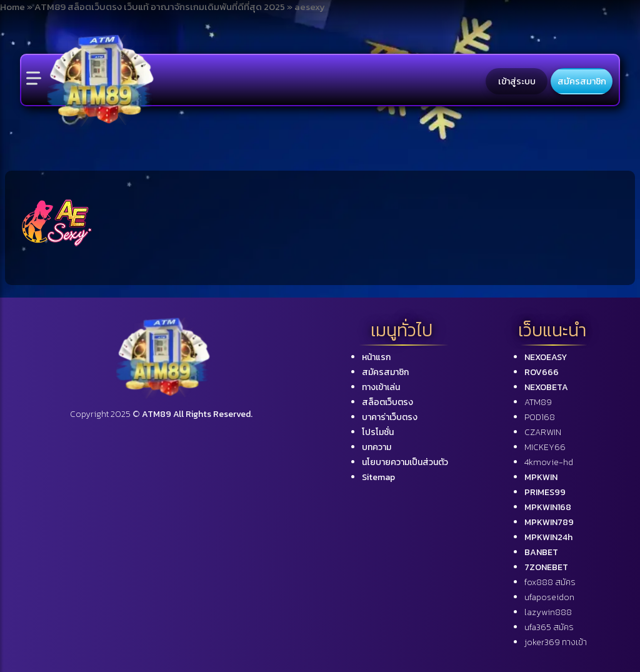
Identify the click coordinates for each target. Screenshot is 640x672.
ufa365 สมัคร (549, 627)
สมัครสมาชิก (582, 81)
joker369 (556, 642)
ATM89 (538, 402)
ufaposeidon (549, 597)
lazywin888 (548, 612)
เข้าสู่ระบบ (517, 81)
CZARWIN (543, 432)
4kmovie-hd (549, 462)
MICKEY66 (545, 447)
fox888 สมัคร (550, 582)
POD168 (540, 417)
